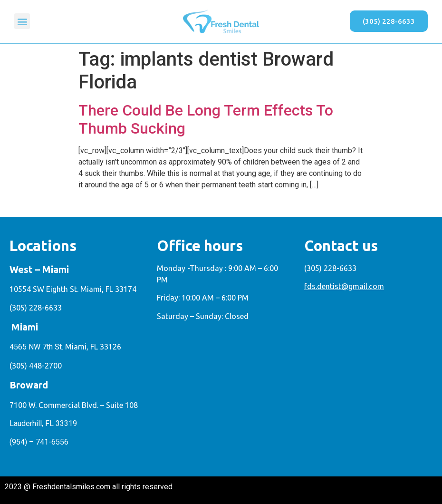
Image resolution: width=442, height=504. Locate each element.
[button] (22, 21)
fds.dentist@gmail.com (344, 286)
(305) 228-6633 (36, 308)
